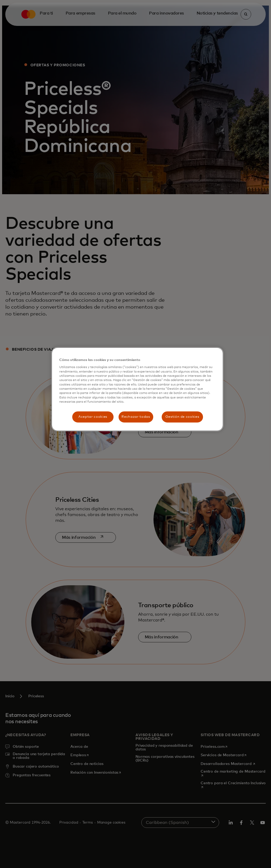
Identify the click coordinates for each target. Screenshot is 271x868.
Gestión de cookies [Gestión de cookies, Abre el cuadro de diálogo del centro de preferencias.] (182, 417)
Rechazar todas (136, 417)
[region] (137, 389)
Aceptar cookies (93, 417)
